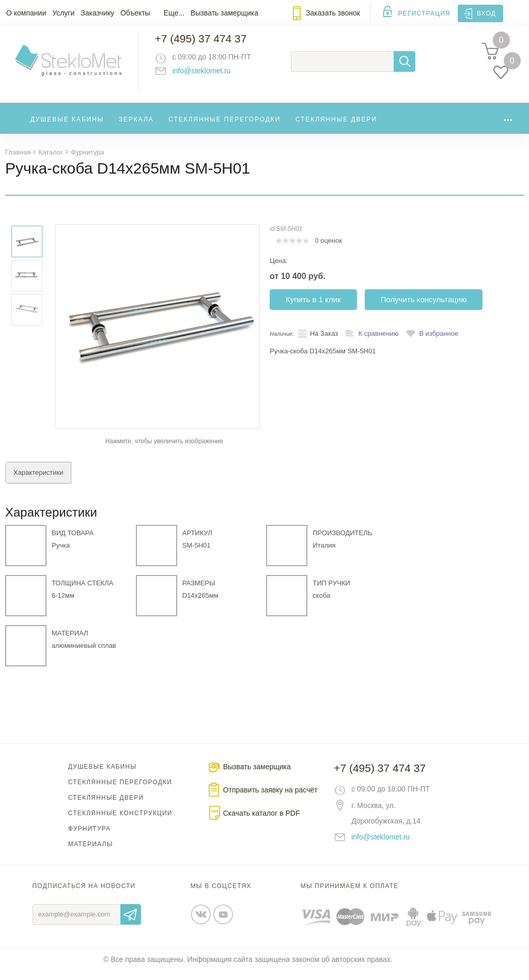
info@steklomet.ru (209, 75)
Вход (486, 13)
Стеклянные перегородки (224, 126)
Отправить (131, 923)
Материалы (91, 853)
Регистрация (424, 13)
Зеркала (136, 126)
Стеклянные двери (336, 126)
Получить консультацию (424, 308)
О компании (26, 13)
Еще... (174, 13)
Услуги (63, 13)
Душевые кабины (67, 126)
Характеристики (38, 481)
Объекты (135, 13)
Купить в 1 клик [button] (313, 308)
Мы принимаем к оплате (350, 895)
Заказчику (97, 13)
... (508, 124)
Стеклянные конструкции (120, 822)
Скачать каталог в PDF (262, 822)
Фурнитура (89, 837)
